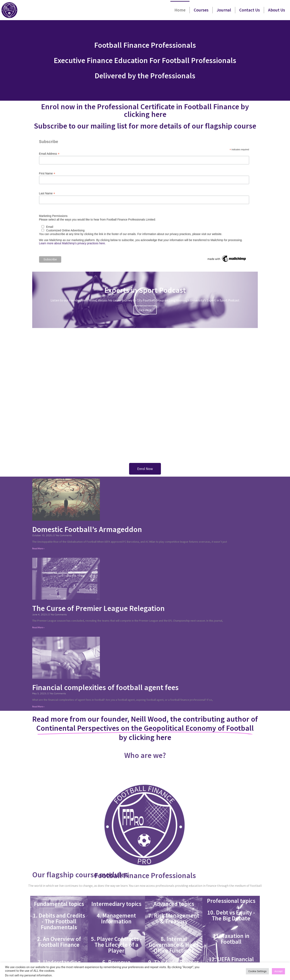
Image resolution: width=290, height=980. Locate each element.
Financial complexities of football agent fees (105, 687)
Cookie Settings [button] (257, 971)
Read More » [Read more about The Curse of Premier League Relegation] (38, 627)
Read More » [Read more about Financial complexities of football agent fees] (38, 706)
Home (180, 10)
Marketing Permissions (53, 232)
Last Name (47, 210)
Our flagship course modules (80, 875)
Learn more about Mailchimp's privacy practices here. (72, 260)
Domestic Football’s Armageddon (87, 529)
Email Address (49, 170)
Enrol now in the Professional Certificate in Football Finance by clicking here (145, 113)
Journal (224, 10)
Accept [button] (278, 971)
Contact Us (250, 10)
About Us (277, 10)
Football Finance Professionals (145, 935)
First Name (47, 190)
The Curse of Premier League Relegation (98, 608)
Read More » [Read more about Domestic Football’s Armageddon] (38, 548)
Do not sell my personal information (28, 975)
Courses (201, 10)
